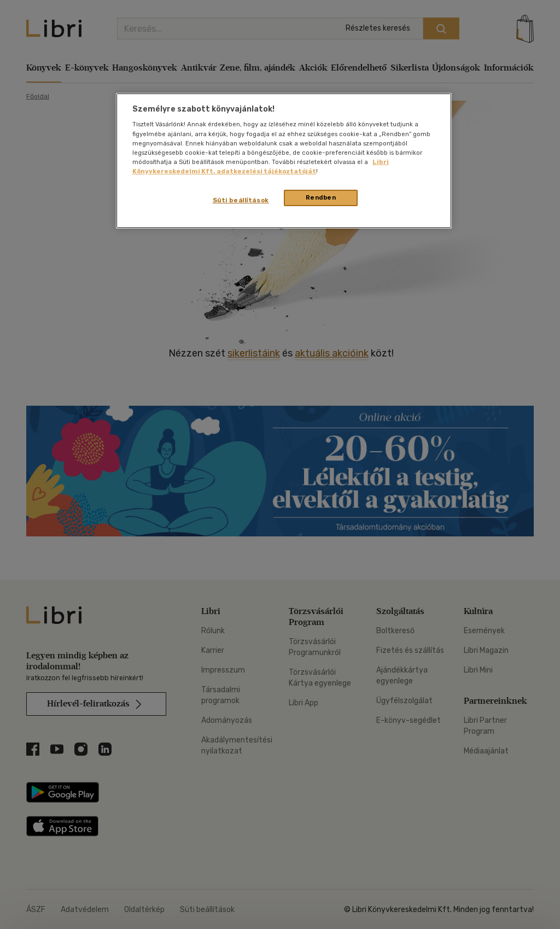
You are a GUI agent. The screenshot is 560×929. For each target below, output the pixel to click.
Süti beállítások (241, 200)
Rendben (321, 197)
